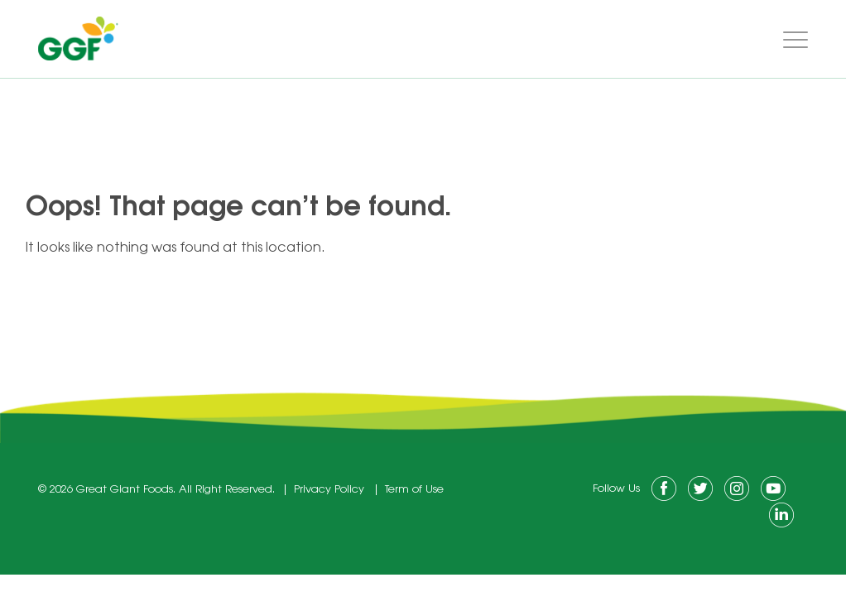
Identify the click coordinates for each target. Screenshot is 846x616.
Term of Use (414, 490)
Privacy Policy (329, 490)
